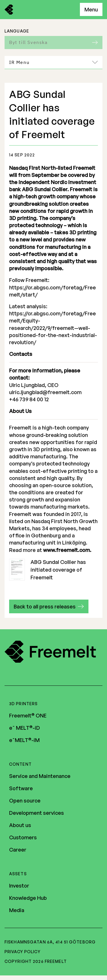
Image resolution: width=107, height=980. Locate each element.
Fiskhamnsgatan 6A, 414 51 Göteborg (50, 942)
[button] (49, 606)
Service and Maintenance (40, 776)
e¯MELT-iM (24, 740)
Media (17, 910)
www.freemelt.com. (67, 550)
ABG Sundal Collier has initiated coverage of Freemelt (48, 570)
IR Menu (53, 62)
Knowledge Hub (28, 898)
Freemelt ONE (28, 715)
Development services (37, 813)
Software (21, 788)
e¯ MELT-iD (25, 728)
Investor (19, 886)
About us (20, 825)
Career (18, 850)
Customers (23, 837)
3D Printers (23, 704)
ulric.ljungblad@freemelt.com (45, 392)
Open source (25, 800)
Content (20, 764)
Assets (18, 874)
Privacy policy (23, 952)
